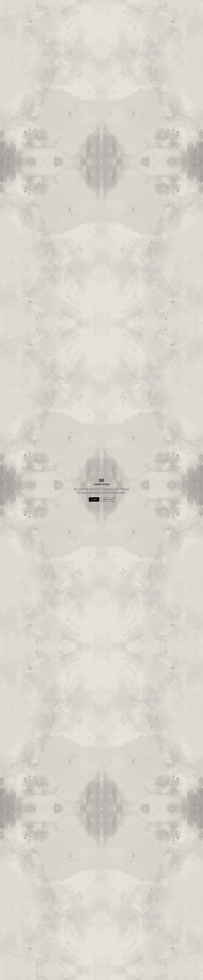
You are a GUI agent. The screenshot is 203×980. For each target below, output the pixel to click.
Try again (94, 499)
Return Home (107, 499)
